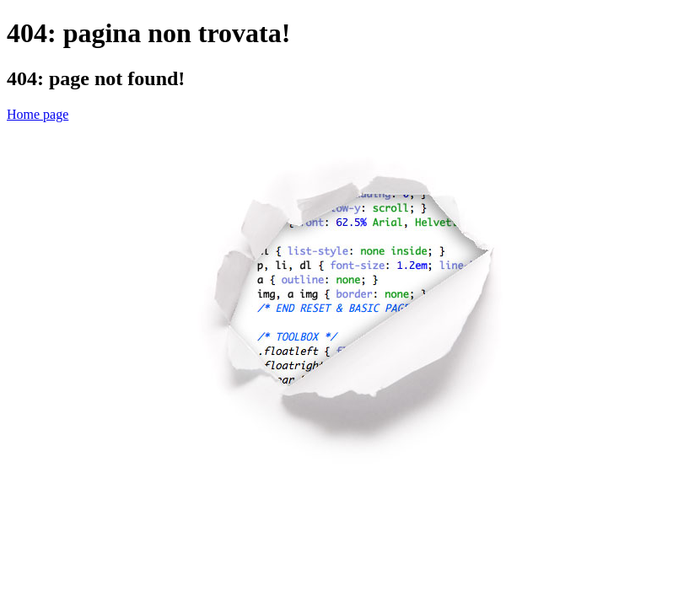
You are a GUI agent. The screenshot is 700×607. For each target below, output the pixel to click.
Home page (38, 114)
